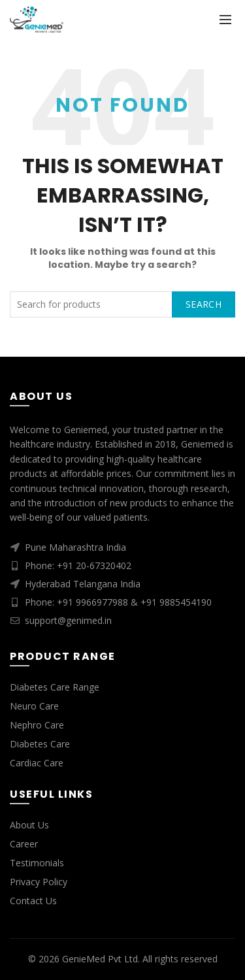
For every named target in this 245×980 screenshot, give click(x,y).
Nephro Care (37, 725)
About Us (29, 825)
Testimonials (37, 863)
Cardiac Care (37, 763)
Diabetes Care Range (55, 687)
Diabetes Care (40, 744)
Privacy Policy (39, 882)
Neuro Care (34, 706)
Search (204, 304)
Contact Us (33, 901)
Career (24, 844)
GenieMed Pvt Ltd (100, 959)
